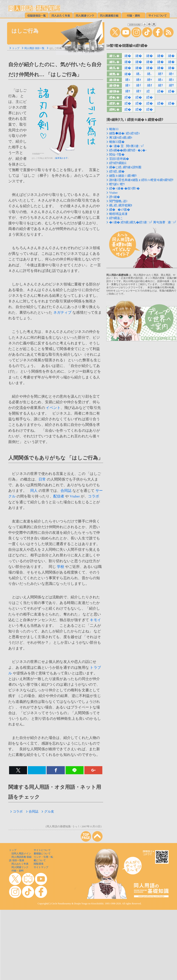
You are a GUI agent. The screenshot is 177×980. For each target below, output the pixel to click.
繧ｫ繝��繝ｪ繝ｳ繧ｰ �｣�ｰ (128, 150)
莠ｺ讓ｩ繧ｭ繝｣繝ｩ (121, 138)
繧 (149, 91)
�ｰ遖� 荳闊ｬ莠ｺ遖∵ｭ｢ (127, 146)
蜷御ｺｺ (114, 129)
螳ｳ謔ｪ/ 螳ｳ (117, 184)
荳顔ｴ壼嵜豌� (119, 159)
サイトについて (42, 850)
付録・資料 (18, 871)
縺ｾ (128, 91)
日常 (42, 479)
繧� (160, 91)
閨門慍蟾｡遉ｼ (118, 201)
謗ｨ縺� (115, 197)
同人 (34, 491)
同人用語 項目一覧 (34, 48)
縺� (128, 56)
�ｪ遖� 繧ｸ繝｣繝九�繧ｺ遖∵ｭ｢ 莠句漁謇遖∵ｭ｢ (143, 222)
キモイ (95, 620)
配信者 (59, 496)
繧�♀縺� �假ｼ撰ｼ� (124, 188)
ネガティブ (62, 312)
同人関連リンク (20, 867)
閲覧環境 (39, 864)
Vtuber (75, 496)
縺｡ (139, 74)
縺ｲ (139, 85)
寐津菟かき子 (61, 158)
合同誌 (66, 491)
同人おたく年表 (20, 864)
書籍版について (42, 854)
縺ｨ (171, 74)
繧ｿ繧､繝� (117, 171)
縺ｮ (171, 80)
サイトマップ (41, 867)
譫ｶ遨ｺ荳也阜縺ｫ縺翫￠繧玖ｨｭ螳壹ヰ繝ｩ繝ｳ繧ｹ (141, 180)
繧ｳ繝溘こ (116, 218)
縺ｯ (128, 85)
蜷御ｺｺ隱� (117, 142)
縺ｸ (160, 85)
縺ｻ (171, 85)
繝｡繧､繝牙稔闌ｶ (121, 205)
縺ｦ (160, 74)
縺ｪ (128, 80)
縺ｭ (160, 80)
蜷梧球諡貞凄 (118, 214)
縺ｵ (150, 85)
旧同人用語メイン (21, 854)
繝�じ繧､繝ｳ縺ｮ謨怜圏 (125, 167)
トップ (16, 48)
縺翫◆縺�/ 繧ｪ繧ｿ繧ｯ (125, 133)
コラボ (94, 496)
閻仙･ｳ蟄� (117, 155)
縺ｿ (139, 91)
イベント (53, 408)
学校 (61, 567)
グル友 (48, 811)
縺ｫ (139, 80)
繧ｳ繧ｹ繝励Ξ (118, 163)
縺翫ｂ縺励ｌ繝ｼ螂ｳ (123, 176)
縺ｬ (150, 80)
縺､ (150, 74)
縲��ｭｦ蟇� (120, 210)
